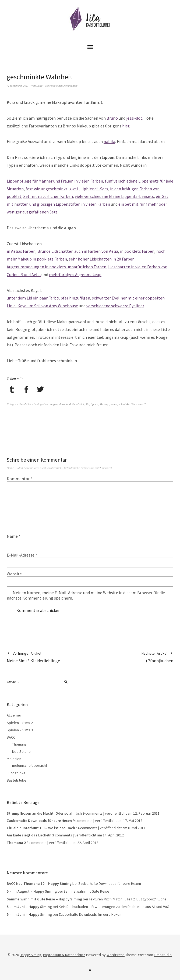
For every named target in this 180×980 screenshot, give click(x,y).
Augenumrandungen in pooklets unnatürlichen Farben (57, 267)
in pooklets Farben (137, 251)
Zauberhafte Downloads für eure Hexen (39, 821)
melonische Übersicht (30, 765)
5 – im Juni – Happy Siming (29, 907)
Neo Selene (21, 751)
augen (54, 404)
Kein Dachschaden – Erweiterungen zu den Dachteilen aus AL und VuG (114, 907)
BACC (11, 737)
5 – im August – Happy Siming (32, 891)
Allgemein (15, 715)
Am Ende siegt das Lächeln (29, 835)
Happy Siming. (31, 955)
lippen (94, 404)
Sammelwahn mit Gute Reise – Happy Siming (44, 899)
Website (14, 574)
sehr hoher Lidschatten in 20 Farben (102, 259)
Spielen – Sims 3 (20, 730)
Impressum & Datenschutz (64, 955)
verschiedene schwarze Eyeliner (115, 306)
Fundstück (79, 404)
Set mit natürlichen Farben (48, 196)
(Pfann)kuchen (157, 657)
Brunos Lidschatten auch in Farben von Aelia (78, 251)
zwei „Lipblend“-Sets (89, 189)
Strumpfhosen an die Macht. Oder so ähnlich (44, 813)
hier (126, 126)
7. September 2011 (18, 85)
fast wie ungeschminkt (47, 189)
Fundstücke (26, 404)
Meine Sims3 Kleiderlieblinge (33, 657)
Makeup (104, 404)
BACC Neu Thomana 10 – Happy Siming (39, 883)
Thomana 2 (16, 843)
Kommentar (20, 479)
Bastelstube (17, 780)
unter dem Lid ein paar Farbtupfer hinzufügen (48, 298)
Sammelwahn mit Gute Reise (86, 891)
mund (114, 404)
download (65, 404)
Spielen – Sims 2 (20, 723)
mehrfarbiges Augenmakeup (75, 275)
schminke (124, 404)
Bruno (112, 118)
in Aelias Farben (21, 251)
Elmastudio (163, 955)
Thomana (19, 744)
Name (14, 536)
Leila (39, 85)
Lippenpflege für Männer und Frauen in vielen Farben (55, 181)
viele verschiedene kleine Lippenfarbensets (114, 196)
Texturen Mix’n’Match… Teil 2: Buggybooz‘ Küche (128, 899)
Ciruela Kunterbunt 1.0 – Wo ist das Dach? (42, 828)
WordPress (116, 955)
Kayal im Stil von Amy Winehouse (48, 306)
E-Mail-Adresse (22, 555)
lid (88, 404)
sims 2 (142, 404)
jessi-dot (134, 118)
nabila (109, 141)
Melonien (14, 759)
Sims (134, 404)
